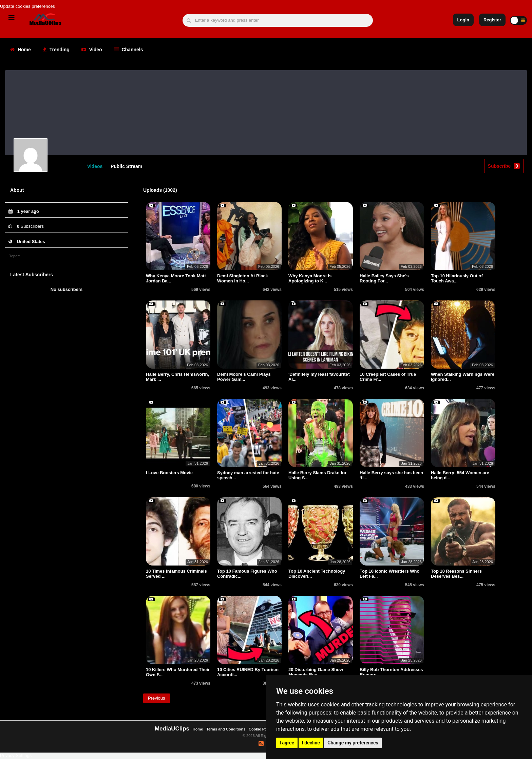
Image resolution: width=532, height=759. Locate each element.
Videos (95, 166)
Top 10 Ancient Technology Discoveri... (317, 574)
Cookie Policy (261, 729)
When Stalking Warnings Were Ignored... (463, 377)
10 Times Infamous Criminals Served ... (176, 574)
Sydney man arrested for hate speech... (248, 476)
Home (21, 50)
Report (14, 256)
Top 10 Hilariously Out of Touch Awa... (457, 279)
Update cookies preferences (27, 6)
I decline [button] (311, 743)
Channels (129, 50)
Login (463, 20)
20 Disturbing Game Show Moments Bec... (316, 673)
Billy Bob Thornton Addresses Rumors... (391, 673)
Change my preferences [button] (353, 743)
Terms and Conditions (226, 729)
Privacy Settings (16, 755)
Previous (157, 698)
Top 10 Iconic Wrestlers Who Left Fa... (390, 574)
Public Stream (126, 166)
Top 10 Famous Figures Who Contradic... (247, 574)
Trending (56, 50)
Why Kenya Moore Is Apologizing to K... (310, 279)
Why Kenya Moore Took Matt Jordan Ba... (176, 279)
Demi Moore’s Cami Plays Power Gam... (244, 377)
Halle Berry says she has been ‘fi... (391, 476)
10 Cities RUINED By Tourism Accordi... (248, 673)
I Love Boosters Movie (169, 473)
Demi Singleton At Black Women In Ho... (243, 279)
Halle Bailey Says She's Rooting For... (384, 279)
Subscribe (504, 166)
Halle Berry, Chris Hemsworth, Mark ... (177, 377)
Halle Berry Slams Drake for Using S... (317, 476)
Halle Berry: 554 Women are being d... (460, 476)
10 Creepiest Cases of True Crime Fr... (388, 377)
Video (92, 50)
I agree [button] (287, 743)
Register (492, 20)
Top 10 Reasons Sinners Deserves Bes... (456, 574)
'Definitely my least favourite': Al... (319, 377)
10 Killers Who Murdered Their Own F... (178, 673)
